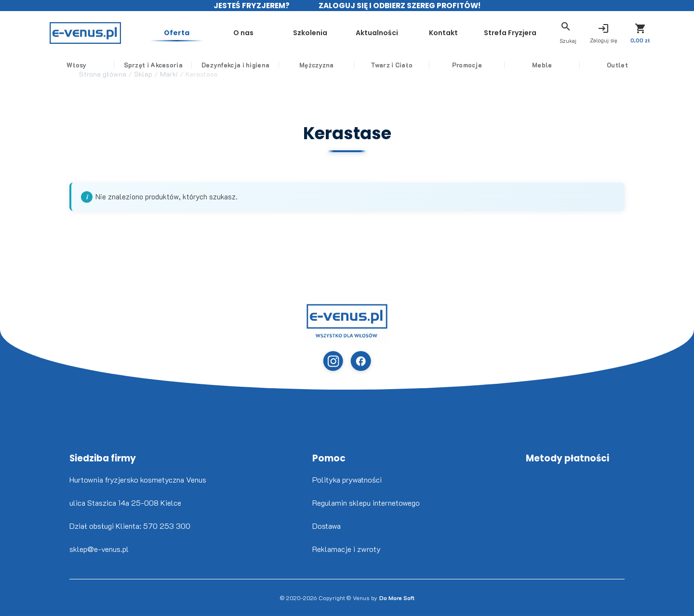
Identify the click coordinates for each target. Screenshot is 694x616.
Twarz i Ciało (394, 65)
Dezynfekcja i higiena (244, 65)
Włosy (88, 65)
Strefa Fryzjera (498, 33)
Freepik (19, 614)
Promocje (465, 65)
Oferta (178, 28)
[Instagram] (334, 361)
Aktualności (370, 28)
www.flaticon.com (15, 614)
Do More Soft (397, 598)
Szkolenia (306, 28)
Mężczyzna (323, 65)
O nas (242, 28)
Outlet (607, 65)
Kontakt (434, 28)
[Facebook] (360, 361)
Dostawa (327, 526)
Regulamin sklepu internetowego (366, 503)
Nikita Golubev (8, 614)
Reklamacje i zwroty (347, 549)
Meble (536, 65)
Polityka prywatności (347, 479)
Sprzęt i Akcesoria (162, 65)
